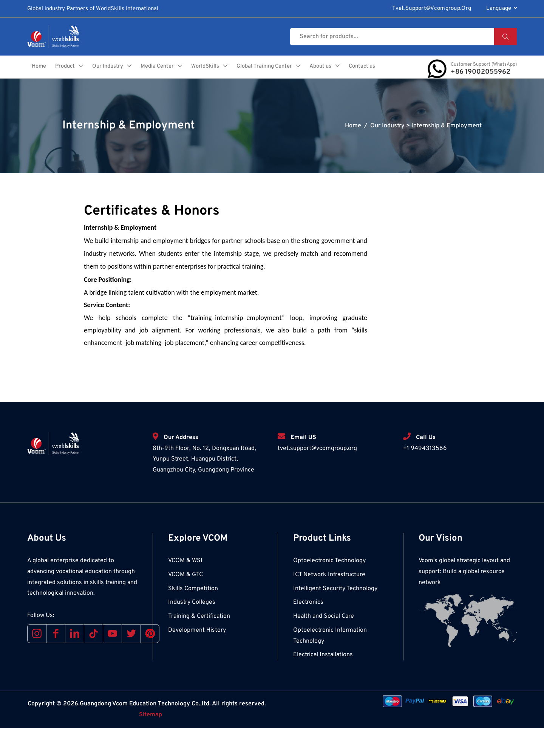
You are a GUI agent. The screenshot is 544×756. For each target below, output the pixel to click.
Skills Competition (193, 617)
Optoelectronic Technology (329, 589)
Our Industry (148, 68)
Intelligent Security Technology (335, 617)
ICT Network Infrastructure (329, 603)
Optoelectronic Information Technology (330, 664)
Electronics (308, 630)
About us (367, 68)
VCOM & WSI (185, 589)
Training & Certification (199, 644)
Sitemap (151, 743)
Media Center (199, 68)
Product (103, 68)
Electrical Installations (323, 683)
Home (76, 68)
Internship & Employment (447, 154)
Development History (197, 658)
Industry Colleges (192, 630)
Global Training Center (309, 68)
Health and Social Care (324, 644)
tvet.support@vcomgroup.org (432, 9)
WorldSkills (248, 68)
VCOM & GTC (185, 603)
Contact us (373, 94)
